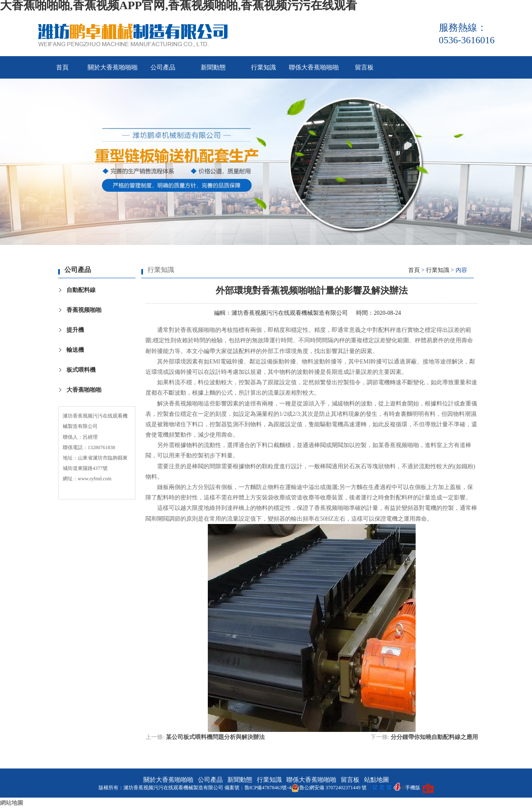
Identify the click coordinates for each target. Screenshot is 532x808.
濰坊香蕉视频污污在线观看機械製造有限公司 (290, 313)
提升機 (75, 330)
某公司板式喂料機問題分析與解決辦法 (215, 737)
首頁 (62, 67)
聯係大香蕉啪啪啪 (314, 67)
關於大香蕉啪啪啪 (113, 67)
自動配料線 (81, 290)
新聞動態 (213, 67)
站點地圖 (377, 780)
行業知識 (264, 67)
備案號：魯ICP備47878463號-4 (258, 788)
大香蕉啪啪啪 (84, 390)
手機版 (413, 788)
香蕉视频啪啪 (84, 310)
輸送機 (75, 350)
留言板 (364, 67)
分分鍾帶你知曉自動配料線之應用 (434, 737)
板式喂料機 (81, 370)
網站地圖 (12, 803)
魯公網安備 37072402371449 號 (329, 788)
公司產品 (163, 67)
